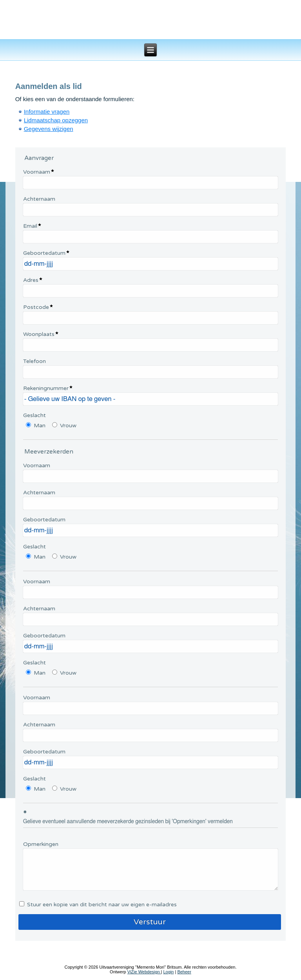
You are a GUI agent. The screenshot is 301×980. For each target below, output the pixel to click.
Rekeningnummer (46, 388)
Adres (31, 280)
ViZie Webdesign (144, 972)
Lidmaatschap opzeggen (56, 120)
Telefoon (34, 361)
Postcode (36, 307)
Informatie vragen (47, 112)
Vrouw (68, 426)
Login (168, 972)
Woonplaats (39, 334)
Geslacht (34, 415)
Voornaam (37, 172)
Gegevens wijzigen (49, 129)
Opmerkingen (41, 844)
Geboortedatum (44, 253)
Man (40, 426)
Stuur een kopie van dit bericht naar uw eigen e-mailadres (102, 905)
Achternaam (39, 199)
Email (30, 226)
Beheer (184, 972)
